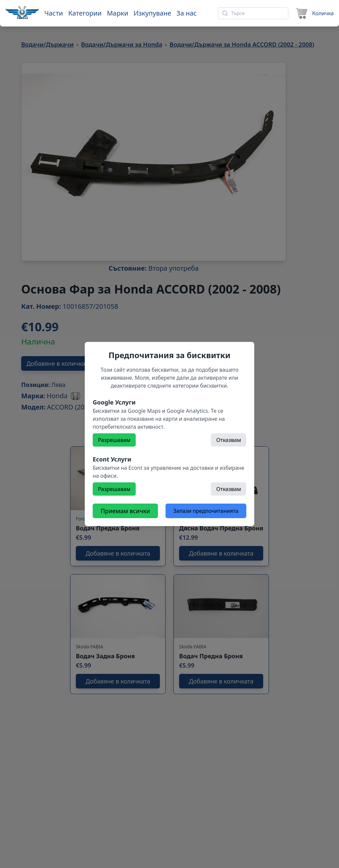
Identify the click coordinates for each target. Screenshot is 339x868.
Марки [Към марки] (118, 13)
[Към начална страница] (22, 12)
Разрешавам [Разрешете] (114, 440)
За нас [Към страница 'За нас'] (187, 13)
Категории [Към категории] (85, 13)
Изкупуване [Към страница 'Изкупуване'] (152, 13)
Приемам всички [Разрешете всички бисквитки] (125, 511)
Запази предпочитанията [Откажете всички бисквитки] (206, 511)
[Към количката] (314, 13)
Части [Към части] (54, 13)
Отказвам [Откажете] (229, 440)
